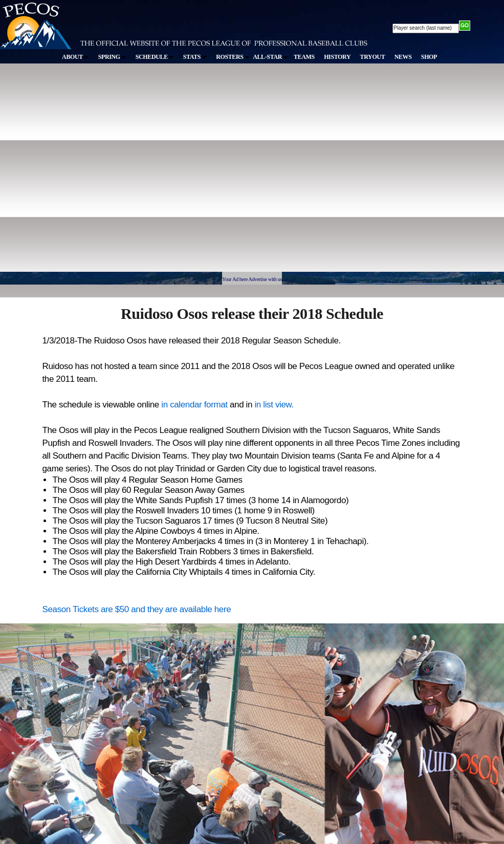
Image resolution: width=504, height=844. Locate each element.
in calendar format (195, 405)
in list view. (274, 405)
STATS (195, 57)
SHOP (429, 57)
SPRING (112, 57)
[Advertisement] (96, 172)
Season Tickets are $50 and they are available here (137, 609)
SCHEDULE (155, 57)
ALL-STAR (270, 57)
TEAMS (304, 57)
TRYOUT (373, 57)
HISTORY (337, 57)
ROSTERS (233, 57)
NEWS (403, 57)
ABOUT (75, 57)
